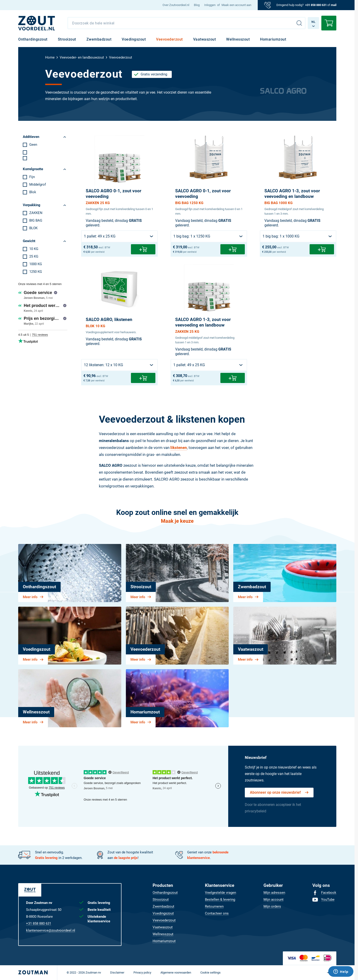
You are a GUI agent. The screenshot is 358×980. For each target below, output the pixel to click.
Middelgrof (38, 184)
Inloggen (210, 5)
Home (50, 57)
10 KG (34, 249)
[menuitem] (176, 5)
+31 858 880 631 (316, 5)
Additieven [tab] (31, 137)
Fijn (32, 177)
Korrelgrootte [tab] (33, 169)
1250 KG (36, 272)
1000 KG (36, 264)
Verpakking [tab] (32, 205)
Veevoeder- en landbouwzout (82, 57)
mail (334, 5)
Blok (33, 192)
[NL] (37, 23)
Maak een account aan (236, 5)
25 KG (34, 256)
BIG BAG (36, 220)
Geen (33, 145)
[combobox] (186, 23)
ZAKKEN (36, 213)
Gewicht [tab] (29, 241)
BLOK (33, 228)
